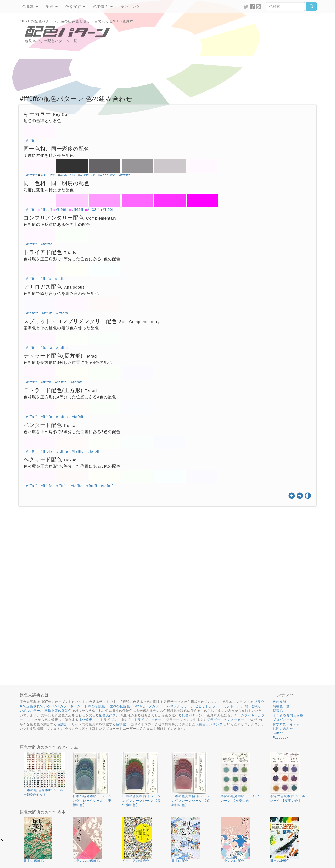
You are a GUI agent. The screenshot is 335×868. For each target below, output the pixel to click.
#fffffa (46, 279)
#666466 (69, 175)
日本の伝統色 (95, 706)
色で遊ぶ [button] (103, 7)
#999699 (88, 175)
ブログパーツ (283, 720)
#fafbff (93, 451)
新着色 (278, 711)
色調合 (62, 724)
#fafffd (78, 451)
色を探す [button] (75, 7)
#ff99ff (62, 210)
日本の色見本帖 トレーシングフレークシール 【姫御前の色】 (191, 801)
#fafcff (78, 417)
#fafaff (32, 313)
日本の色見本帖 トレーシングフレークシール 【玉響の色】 (92, 801)
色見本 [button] (30, 7)
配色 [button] (52, 7)
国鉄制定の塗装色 (58, 711)
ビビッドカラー (207, 706)
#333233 (49, 175)
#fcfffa (46, 348)
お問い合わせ (283, 729)
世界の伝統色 (120, 706)
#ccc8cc (108, 175)
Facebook (281, 738)
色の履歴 (280, 702)
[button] (2, 840)
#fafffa (46, 244)
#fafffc (62, 348)
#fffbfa (46, 451)
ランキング (130, 7)
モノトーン (232, 706)
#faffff (60, 279)
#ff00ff (109, 210)
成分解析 (85, 720)
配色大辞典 (107, 715)
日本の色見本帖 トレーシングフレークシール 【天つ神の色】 (141, 801)
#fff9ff (31, 141)
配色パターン (192, 715)
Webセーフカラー (149, 706)
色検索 (121, 724)
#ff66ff (77, 210)
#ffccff (46, 210)
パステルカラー (179, 706)
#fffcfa (46, 417)
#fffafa (62, 313)
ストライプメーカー (146, 720)
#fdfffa (62, 451)
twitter (278, 733)
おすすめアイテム (286, 724)
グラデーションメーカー (225, 720)
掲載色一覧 (281, 706)
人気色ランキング (209, 724)
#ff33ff (93, 210)
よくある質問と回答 (288, 715)
